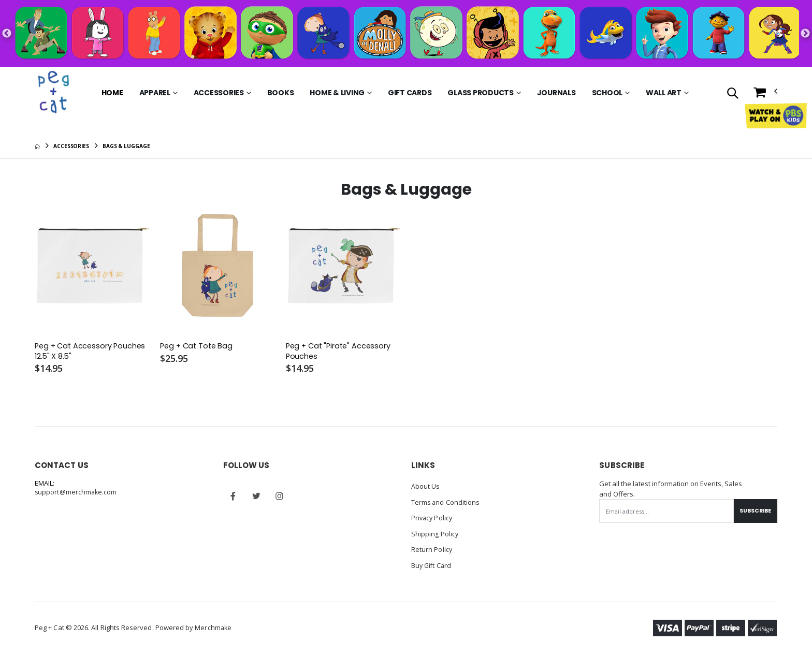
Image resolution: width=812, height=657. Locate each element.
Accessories (219, 93)
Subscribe (754, 512)
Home (112, 93)
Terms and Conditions (446, 503)
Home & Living (337, 93)
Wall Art (664, 93)
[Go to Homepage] (55, 93)
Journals (556, 93)
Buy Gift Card (432, 565)
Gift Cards (410, 93)
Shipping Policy (435, 534)
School (607, 93)
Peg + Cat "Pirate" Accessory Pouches (340, 352)
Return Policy (432, 549)
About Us (426, 487)
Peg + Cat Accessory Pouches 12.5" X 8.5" (92, 352)
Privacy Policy (433, 518)
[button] (733, 94)
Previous (7, 34)
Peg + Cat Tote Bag (198, 346)
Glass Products (481, 93)
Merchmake (214, 627)
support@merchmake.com (76, 493)
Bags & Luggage (126, 146)
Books (281, 93)
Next (805, 34)
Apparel (155, 93)
